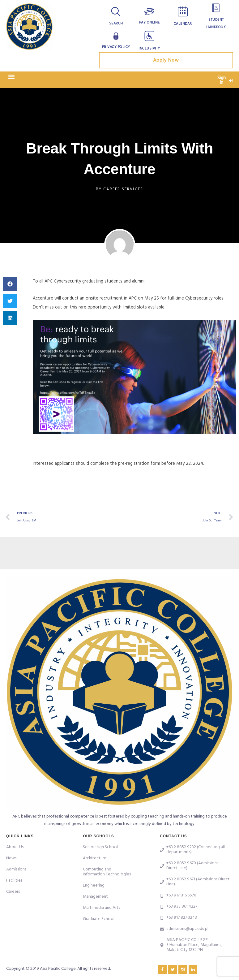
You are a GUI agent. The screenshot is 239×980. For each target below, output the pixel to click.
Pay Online (149, 23)
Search (116, 24)
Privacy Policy (116, 47)
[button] (11, 78)
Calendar (183, 24)
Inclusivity (149, 49)
